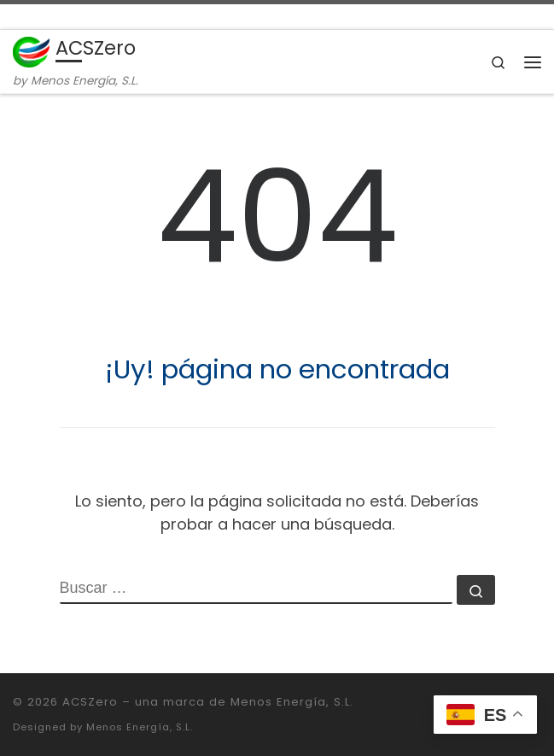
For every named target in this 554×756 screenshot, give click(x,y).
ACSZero (90, 702)
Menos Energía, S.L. (140, 727)
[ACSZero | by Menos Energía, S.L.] (31, 50)
